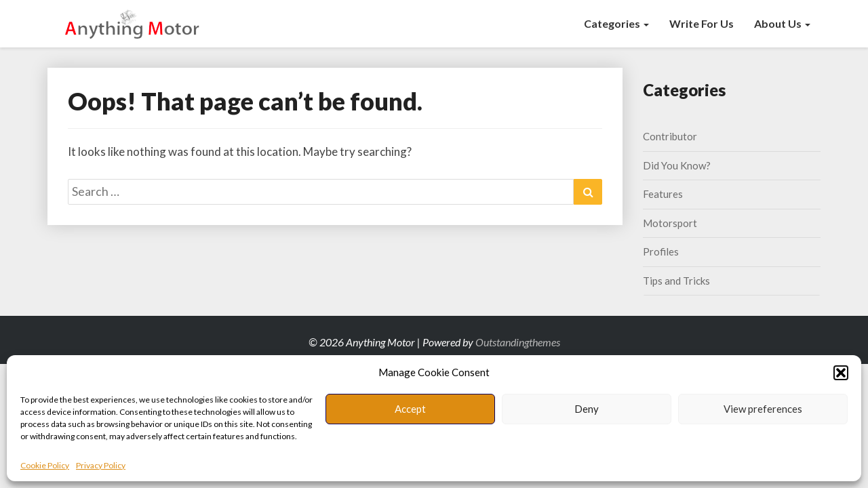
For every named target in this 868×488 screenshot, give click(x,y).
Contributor (670, 136)
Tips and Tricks (676, 281)
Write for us (702, 23)
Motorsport (670, 223)
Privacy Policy (101, 465)
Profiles (661, 251)
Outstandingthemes (518, 342)
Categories (616, 23)
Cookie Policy (45, 465)
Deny (587, 409)
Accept (410, 409)
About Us (782, 23)
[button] (841, 373)
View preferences (763, 409)
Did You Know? (677, 165)
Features (663, 194)
